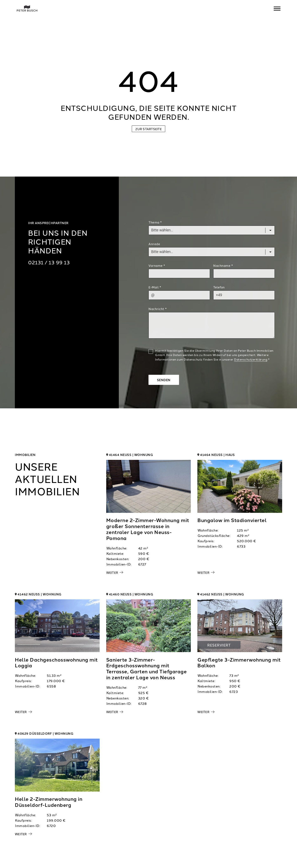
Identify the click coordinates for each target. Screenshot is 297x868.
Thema (155, 222)
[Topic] (212, 230)
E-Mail (155, 287)
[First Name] (179, 273)
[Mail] (179, 295)
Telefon (219, 287)
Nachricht (158, 309)
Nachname (223, 265)
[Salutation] (212, 252)
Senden (164, 380)
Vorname (157, 265)
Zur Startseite (148, 129)
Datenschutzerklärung (251, 359)
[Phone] (244, 295)
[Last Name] (244, 273)
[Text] (212, 325)
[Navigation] (277, 8)
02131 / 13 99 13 (49, 262)
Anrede (154, 244)
